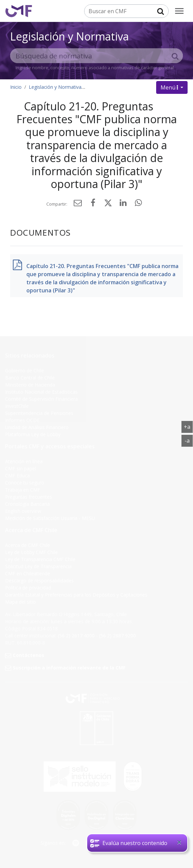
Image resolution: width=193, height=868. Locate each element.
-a (189, 440)
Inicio (16, 87)
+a (188, 426)
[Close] (179, 842)
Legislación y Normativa (69, 36)
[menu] (179, 11)
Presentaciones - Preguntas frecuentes (131, 87)
